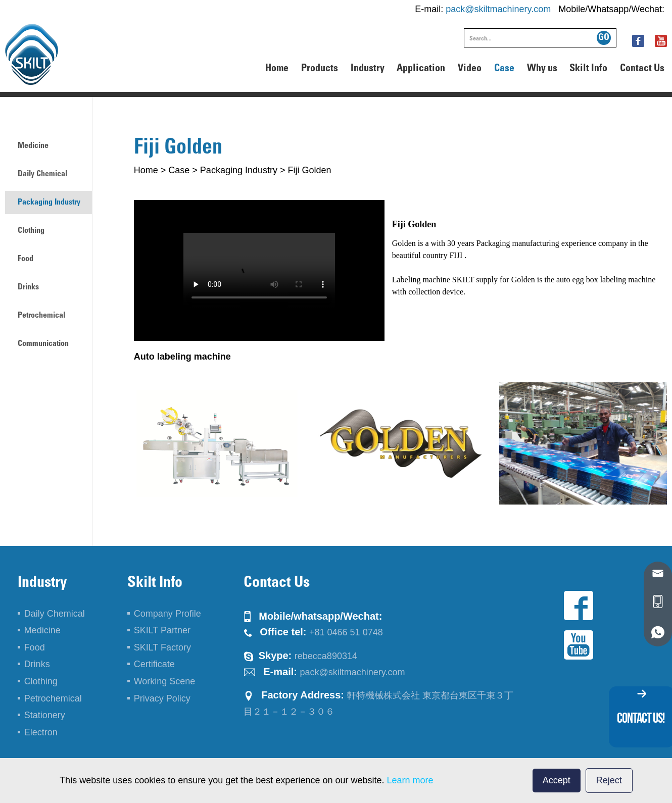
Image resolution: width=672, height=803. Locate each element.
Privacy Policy (162, 698)
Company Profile (167, 614)
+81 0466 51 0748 (346, 632)
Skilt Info (588, 69)
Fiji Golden (309, 170)
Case (504, 69)
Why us (542, 69)
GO (604, 38)
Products (320, 69)
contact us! (641, 718)
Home (277, 69)
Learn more (410, 780)
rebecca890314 (326, 656)
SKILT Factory (162, 647)
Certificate (154, 664)
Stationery (45, 715)
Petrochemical (41, 316)
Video (470, 69)
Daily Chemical (42, 174)
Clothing (31, 231)
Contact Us (642, 69)
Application (421, 69)
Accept (557, 780)
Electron (41, 732)
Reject (609, 780)
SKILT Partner (162, 630)
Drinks (28, 287)
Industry (368, 69)
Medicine (33, 146)
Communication (43, 344)
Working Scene (165, 681)
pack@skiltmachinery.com (498, 9)
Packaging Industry (239, 170)
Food (26, 259)
